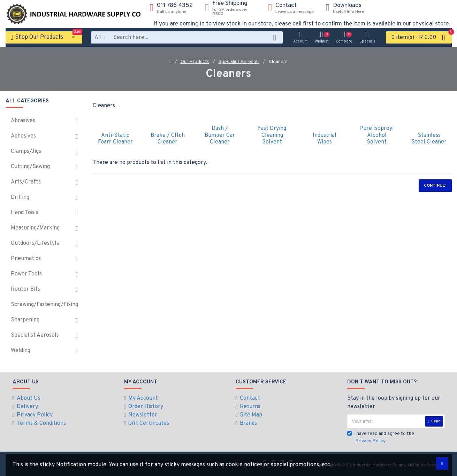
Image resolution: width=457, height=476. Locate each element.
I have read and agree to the (381, 438)
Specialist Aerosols (239, 62)
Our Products (195, 62)
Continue (434, 186)
